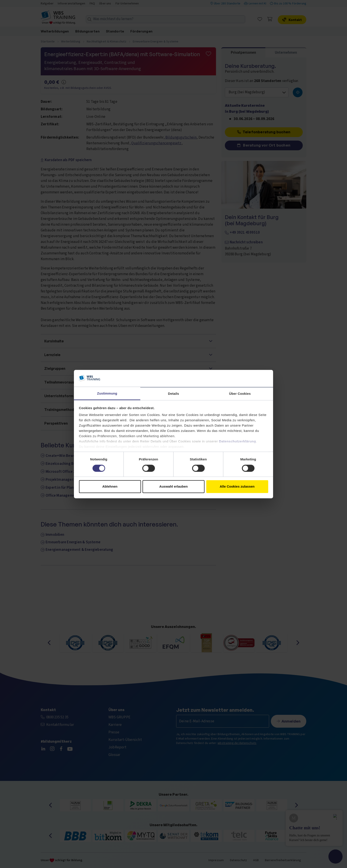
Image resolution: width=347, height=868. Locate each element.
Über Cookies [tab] (240, 394)
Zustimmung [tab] (107, 394)
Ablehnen (110, 487)
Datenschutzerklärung (237, 442)
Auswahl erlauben (173, 487)
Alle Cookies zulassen (237, 487)
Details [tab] (173, 394)
